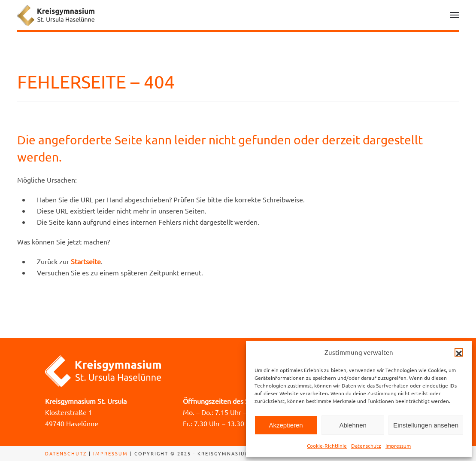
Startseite (86, 261)
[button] (459, 352)
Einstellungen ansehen (426, 425)
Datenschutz (366, 446)
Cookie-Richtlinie (327, 446)
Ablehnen (353, 425)
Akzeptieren (286, 425)
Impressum (398, 446)
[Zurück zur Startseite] (56, 15)
